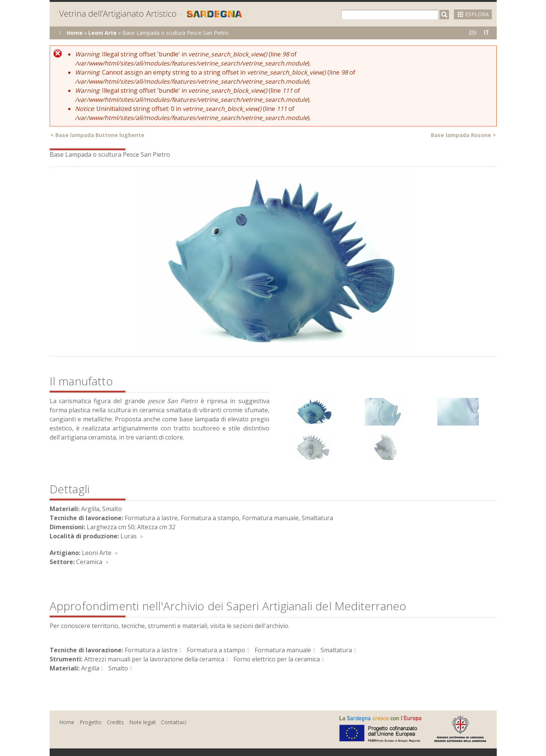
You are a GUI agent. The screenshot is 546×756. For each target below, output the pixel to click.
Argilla (90, 668)
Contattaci (174, 722)
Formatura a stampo (216, 650)
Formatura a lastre (151, 650)
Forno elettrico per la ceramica (277, 659)
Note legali (142, 722)
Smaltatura (336, 650)
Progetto (91, 722)
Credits (115, 722)
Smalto (118, 668)
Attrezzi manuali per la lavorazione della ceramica (154, 659)
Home (75, 33)
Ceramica (89, 562)
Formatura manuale (283, 650)
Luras (129, 536)
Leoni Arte (102, 33)
